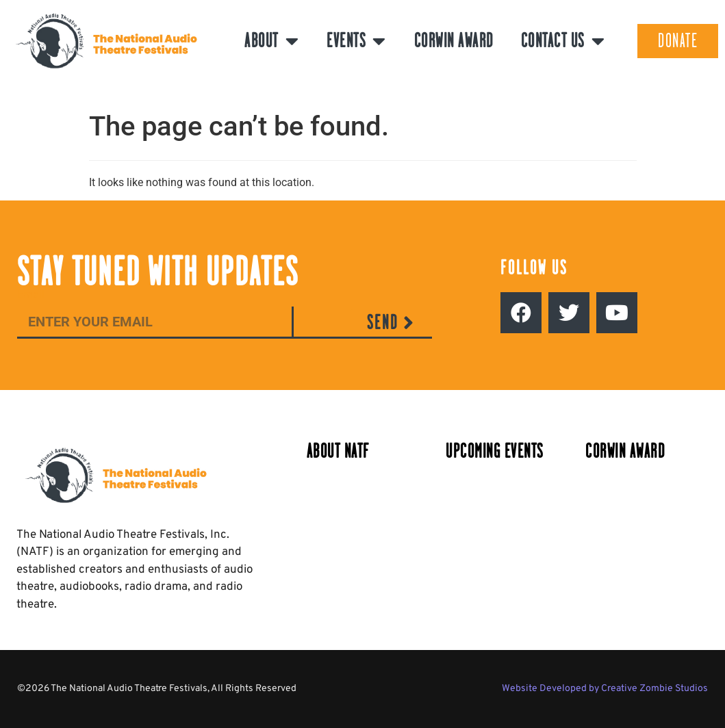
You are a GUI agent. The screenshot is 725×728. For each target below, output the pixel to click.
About (272, 41)
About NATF (338, 451)
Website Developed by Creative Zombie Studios (605, 689)
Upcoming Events (495, 451)
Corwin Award (454, 41)
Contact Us (563, 41)
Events (357, 41)
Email (31, 295)
